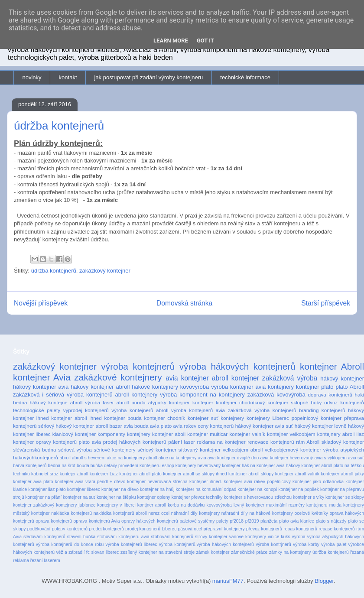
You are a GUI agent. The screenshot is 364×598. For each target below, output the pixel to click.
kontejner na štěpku (116, 497)
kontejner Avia (42, 377)
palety (222, 521)
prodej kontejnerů (106, 529)
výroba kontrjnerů (273, 544)
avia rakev (185, 426)
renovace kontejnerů (271, 442)
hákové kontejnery (155, 387)
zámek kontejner (213, 552)
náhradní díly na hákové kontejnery (257, 513)
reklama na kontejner (221, 442)
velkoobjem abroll (243, 450)
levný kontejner (249, 505)
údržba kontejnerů (54, 271)
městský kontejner (31, 513)
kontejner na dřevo (120, 489)
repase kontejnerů (337, 529)
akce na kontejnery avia (182, 458)
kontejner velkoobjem (291, 434)
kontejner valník (247, 434)
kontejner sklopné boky (294, 402)
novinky (32, 77)
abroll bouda (131, 402)
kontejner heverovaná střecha (157, 482)
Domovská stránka (184, 303)
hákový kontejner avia (41, 387)
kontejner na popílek (299, 489)
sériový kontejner (157, 450)
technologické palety (37, 410)
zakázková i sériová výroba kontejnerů (63, 395)
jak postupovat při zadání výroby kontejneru (149, 77)
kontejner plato (315, 387)
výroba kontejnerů (138, 366)
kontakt (68, 77)
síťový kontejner (211, 537)
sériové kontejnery (114, 450)
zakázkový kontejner (105, 271)
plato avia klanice (297, 521)
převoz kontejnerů (264, 529)
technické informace (245, 77)
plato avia (90, 442)
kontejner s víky (309, 497)
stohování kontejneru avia (123, 537)
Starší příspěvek (326, 303)
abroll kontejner (236, 378)
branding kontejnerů (322, 410)
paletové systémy (197, 521)
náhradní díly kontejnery (195, 513)
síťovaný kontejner (200, 450)
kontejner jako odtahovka (318, 482)
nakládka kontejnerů (71, 513)
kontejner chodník (165, 418)
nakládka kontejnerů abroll (120, 513)
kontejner (203, 402)
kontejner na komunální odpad (206, 489)
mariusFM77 (228, 581)
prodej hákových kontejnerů (135, 442)
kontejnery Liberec (268, 418)
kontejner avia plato (33, 482)
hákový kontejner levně (321, 426)
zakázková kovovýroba (276, 395)
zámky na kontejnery (290, 552)
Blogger (324, 581)
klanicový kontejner (74, 434)
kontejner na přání (43, 497)
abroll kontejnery (136, 395)
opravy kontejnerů (56, 442)
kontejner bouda (123, 418)
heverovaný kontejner (219, 466)
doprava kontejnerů (330, 395)
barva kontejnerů (30, 466)
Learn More (171, 41)
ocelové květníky (311, 513)
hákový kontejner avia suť (264, 426)
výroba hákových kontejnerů (237, 366)
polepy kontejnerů (70, 529)
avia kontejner (187, 378)
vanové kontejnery (248, 537)
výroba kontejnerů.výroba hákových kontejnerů (206, 544)
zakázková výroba (290, 378)
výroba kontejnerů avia (198, 410)
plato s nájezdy (331, 521)
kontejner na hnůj (157, 489)
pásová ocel (190, 529)
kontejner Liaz (104, 474)
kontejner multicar (207, 434)
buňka (97, 466)
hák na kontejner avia (263, 466)
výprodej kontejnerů (86, 410)
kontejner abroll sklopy (251, 474)
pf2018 (237, 521)
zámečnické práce (249, 552)
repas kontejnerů (300, 529)
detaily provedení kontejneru (132, 466)
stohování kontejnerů (172, 537)
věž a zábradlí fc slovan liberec (87, 552)
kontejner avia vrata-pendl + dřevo (90, 482)
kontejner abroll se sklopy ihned (195, 474)
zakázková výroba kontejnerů (262, 410)
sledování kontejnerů (44, 537)
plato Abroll (350, 387)
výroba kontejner (232, 387)
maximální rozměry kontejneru (297, 505)
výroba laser (99, 402)
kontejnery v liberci (116, 505)
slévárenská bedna (35, 450)
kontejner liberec (84, 489)
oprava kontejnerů (54, 521)
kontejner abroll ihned (76, 418)
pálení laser (182, 442)
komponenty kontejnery (124, 434)
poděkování (39, 529)
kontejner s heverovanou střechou (258, 497)
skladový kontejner (343, 442)
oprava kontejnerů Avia (97, 521)
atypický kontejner (169, 402)
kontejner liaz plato (47, 489)
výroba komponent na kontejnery (202, 395)
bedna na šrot (62, 466)
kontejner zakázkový (34, 505)
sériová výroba (75, 450)
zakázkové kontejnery (118, 377)
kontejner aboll (169, 434)
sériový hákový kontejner (66, 426)
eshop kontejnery (179, 466)
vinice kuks (279, 537)
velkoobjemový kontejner (293, 450)
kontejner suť (203, 418)
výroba (299, 537)
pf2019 (252, 521)
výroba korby (306, 544)
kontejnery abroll (336, 434)
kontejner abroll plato (140, 474)
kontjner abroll (152, 505)
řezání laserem (45, 561)
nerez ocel (159, 513)
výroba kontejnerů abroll (140, 410)
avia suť (356, 458)
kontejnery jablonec (76, 505)
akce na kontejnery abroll (132, 458)
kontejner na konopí (257, 489)
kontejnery (232, 418)
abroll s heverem (89, 458)
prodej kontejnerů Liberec (151, 529)
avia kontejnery (275, 387)
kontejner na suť (79, 497)
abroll (65, 458)
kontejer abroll (74, 474)
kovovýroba (195, 387)
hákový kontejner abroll (100, 387)
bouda (83, 466)
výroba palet (334, 544)
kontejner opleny (154, 497)
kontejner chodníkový (240, 402)
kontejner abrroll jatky (342, 474)
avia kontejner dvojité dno (233, 458)
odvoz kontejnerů (344, 402)
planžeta (269, 521)
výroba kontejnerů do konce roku (70, 544)
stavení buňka (81, 537)
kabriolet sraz (45, 474)
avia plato (161, 426)
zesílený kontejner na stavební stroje (158, 552)
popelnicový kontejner (317, 418)
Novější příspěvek (41, 303)
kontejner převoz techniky (197, 497)
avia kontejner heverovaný (287, 458)
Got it (205, 41)
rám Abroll (308, 442)
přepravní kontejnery (224, 529)
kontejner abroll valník (297, 474)
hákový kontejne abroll (56, 402)
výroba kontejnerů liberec (132, 544)
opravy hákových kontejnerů (150, 521)
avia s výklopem (330, 458)
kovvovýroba (219, 505)
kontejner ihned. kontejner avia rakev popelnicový (240, 482)
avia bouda (136, 426)
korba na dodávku (186, 505)
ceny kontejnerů (216, 426)
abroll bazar (109, 426)
